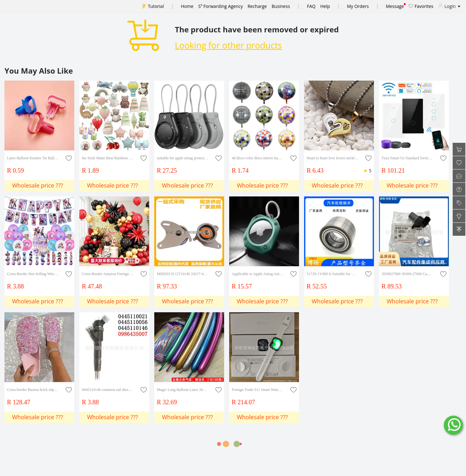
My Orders (358, 6)
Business (281, 6)
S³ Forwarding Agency (220, 6)
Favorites (421, 6)
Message (395, 6)
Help (325, 6)
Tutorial (156, 6)
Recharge (257, 6)
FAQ (311, 6)
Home (187, 6)
